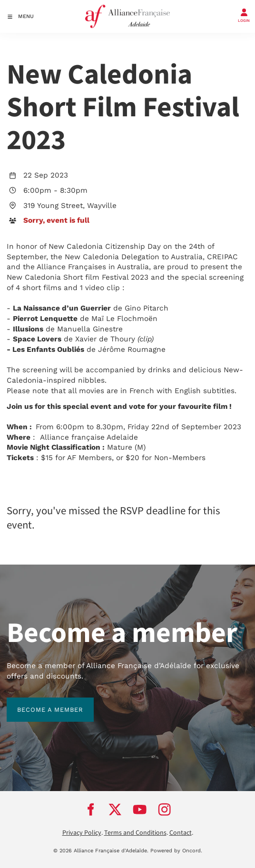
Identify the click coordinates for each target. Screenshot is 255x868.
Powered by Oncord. (176, 851)
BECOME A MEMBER (40, 703)
